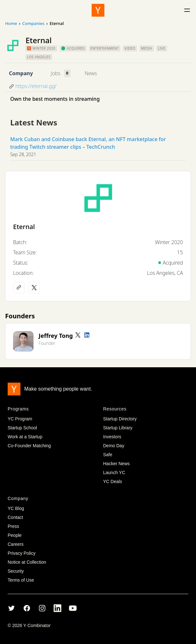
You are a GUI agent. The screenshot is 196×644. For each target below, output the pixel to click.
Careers (16, 544)
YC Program (20, 419)
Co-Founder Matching (29, 446)
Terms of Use (21, 580)
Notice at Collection (27, 562)
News (91, 73)
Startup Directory (120, 419)
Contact (15, 517)
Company (21, 73)
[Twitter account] (78, 335)
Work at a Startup (25, 437)
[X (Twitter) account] (34, 288)
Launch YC (114, 473)
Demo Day (114, 446)
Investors (112, 437)
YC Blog (16, 508)
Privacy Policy (22, 553)
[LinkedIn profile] (87, 335)
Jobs (56, 73)
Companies (33, 23)
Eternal (24, 227)
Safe (108, 455)
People (15, 535)
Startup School (22, 428)
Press (13, 526)
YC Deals (113, 481)
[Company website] (19, 288)
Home (11, 23)
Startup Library (118, 428)
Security (16, 571)
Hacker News (116, 464)
